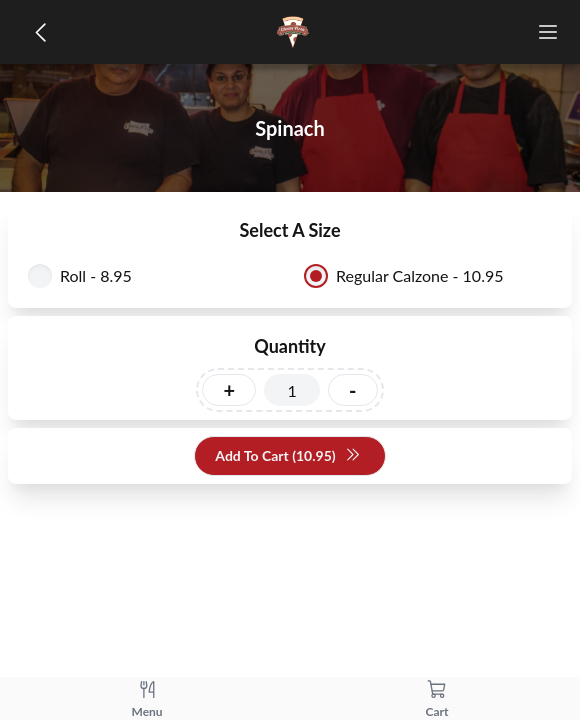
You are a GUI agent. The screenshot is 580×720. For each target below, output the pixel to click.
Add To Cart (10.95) (287, 456)
